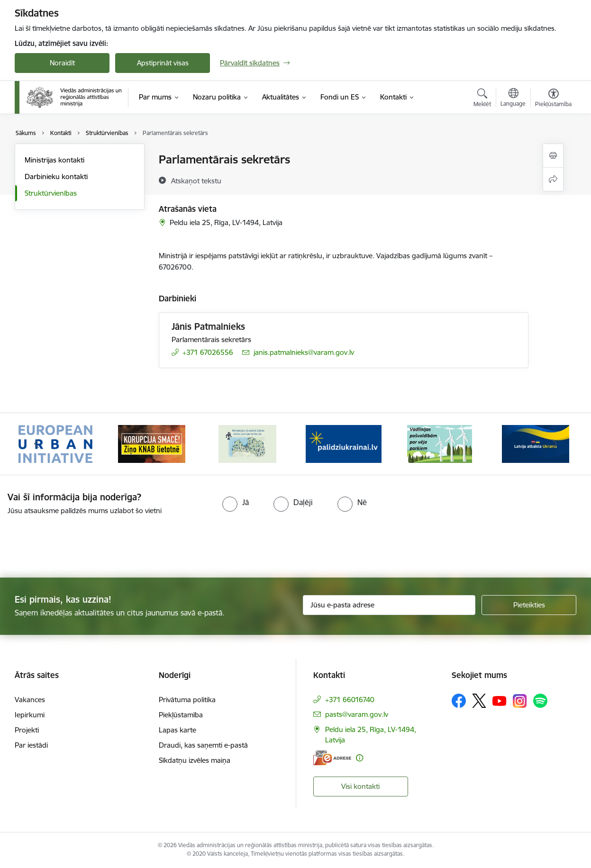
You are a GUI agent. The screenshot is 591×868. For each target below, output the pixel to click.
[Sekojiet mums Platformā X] (479, 701)
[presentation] (79, 542)
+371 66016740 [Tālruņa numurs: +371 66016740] (350, 700)
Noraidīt (62, 63)
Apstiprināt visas (163, 63)
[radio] (236, 502)
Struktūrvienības (51, 193)
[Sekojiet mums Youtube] (500, 700)
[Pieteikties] (529, 605)
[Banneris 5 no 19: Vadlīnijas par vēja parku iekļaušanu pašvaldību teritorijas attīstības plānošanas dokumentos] (440, 443)
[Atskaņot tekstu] (196, 181)
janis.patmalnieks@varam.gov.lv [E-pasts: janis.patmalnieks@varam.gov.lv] (304, 352)
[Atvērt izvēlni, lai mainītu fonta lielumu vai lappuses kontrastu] (553, 99)
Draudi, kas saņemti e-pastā (203, 745)
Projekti (27, 730)
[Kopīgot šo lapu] (553, 179)
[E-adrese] (332, 758)
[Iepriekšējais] (36, 444)
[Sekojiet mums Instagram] (520, 701)
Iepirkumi (30, 715)
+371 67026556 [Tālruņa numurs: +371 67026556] (208, 352)
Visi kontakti (360, 786)
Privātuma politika (187, 700)
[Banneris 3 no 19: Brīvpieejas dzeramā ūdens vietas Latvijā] (247, 443)
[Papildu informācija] (359, 758)
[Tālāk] (555, 444)
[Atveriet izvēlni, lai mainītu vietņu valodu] (513, 99)
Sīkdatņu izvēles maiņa (195, 760)
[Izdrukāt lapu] (553, 156)
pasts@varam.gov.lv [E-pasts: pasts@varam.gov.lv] (357, 714)
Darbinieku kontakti (56, 176)
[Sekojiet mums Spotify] (540, 701)
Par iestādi (31, 745)
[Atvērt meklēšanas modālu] (482, 99)
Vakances (30, 700)
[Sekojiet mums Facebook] (459, 701)
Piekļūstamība (181, 715)
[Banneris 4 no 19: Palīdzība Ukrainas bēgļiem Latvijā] (344, 443)
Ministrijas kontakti (55, 160)
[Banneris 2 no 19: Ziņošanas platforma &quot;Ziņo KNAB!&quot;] (152, 443)
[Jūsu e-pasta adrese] (389, 605)
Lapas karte (177, 730)
